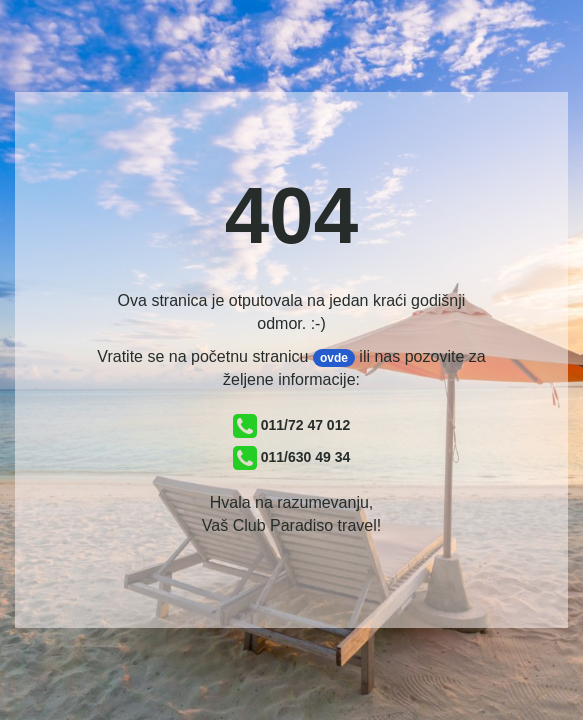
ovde (334, 358)
